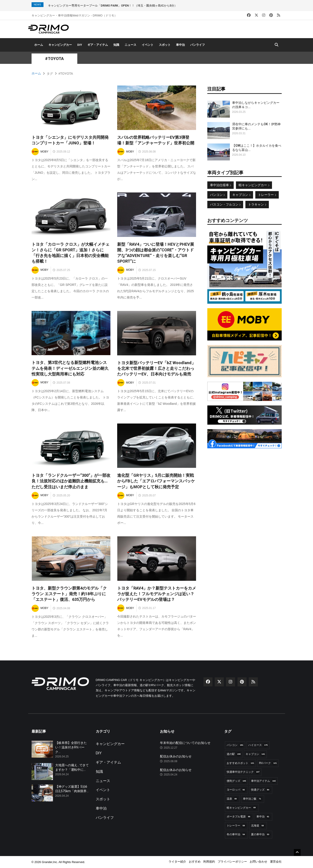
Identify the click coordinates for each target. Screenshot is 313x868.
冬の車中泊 (236, 835)
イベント (148, 45)
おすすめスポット (240, 763)
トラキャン (257, 204)
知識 (116, 45)
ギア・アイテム (98, 45)
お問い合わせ (258, 862)
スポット (165, 45)
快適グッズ (261, 790)
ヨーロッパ (236, 790)
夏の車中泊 (261, 835)
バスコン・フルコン (225, 204)
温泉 (232, 799)
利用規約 (209, 862)
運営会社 (276, 862)
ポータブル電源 (239, 817)
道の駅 (234, 754)
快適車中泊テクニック (243, 772)
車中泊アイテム (263, 781)
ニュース (130, 45)
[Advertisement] (244, 481)
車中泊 (180, 45)
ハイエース (258, 745)
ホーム (39, 45)
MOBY (40, 152)
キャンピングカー (60, 45)
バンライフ (198, 45)
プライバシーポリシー (232, 862)
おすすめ (195, 862)
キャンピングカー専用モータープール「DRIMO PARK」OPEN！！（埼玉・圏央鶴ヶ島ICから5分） (113, 6)
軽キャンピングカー (254, 185)
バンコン (217, 195)
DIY (80, 45)
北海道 (258, 826)
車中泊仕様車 (221, 185)
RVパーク (268, 763)
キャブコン (241, 195)
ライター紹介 (177, 862)
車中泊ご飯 (253, 799)
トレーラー (267, 195)
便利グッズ (236, 781)
